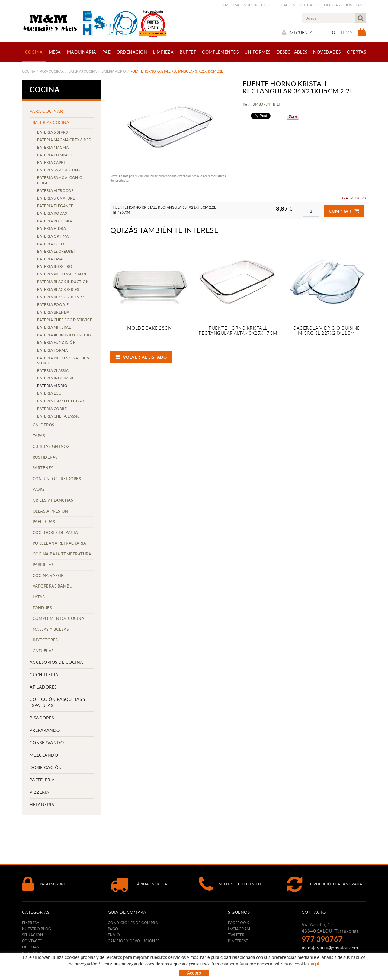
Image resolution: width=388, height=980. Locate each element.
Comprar (344, 211)
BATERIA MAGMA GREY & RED (64, 140)
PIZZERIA (40, 792)
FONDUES (42, 608)
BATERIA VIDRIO (114, 71)
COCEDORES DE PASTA (55, 533)
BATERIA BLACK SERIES (58, 290)
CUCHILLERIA (44, 675)
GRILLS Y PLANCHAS (53, 500)
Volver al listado (141, 357)
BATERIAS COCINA (83, 71)
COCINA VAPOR (48, 576)
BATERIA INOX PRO (55, 267)
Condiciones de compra (133, 923)
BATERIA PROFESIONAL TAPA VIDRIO (64, 360)
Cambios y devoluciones (134, 941)
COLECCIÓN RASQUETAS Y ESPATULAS (58, 702)
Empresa (231, 5)
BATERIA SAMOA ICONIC (60, 170)
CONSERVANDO (47, 743)
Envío (114, 935)
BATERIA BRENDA (53, 312)
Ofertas (332, 5)
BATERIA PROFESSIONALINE (63, 274)
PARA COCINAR (52, 71)
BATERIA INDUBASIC (56, 378)
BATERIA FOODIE (53, 305)
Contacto (310, 5)
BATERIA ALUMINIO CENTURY (65, 335)
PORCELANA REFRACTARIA (59, 543)
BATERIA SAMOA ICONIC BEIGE (60, 180)
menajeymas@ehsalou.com (330, 948)
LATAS (39, 597)
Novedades (355, 5)
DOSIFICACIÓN (46, 767)
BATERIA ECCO (51, 244)
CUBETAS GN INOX (51, 446)
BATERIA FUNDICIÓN (57, 342)
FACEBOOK (238, 923)
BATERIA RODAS (52, 213)
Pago (113, 929)
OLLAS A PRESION (50, 511)
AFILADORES (43, 687)
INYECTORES (45, 640)
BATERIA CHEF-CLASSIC (59, 416)
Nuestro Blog (257, 5)
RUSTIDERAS (45, 457)
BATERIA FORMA (53, 350)
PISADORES (42, 718)
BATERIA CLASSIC (53, 371)
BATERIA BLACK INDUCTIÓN (63, 282)
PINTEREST (238, 941)
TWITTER (236, 935)
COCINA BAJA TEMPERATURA (62, 554)
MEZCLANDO (44, 755)
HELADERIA (42, 805)
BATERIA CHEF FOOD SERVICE (65, 320)
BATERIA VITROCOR (56, 191)
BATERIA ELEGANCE (55, 206)
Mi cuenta (297, 32)
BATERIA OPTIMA (53, 236)
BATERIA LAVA (50, 259)
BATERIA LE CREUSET (56, 251)
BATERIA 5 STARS (53, 132)
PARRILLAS (43, 565)
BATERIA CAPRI (51, 163)
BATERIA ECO (50, 393)
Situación (285, 5)
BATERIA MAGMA (53, 147)
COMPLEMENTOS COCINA (59, 619)
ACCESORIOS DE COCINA (56, 662)
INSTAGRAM (239, 929)
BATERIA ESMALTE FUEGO (61, 401)
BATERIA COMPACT (55, 155)
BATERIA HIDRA (52, 228)
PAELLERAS (44, 522)
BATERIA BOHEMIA (55, 221)
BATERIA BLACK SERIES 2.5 (61, 297)
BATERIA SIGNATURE (56, 198)
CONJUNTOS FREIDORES (57, 479)
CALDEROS (43, 425)
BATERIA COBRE (52, 409)
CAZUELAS (43, 651)
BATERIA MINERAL (54, 327)
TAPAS (39, 436)
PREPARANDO (45, 730)
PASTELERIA (42, 780)
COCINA (29, 71)
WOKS (39, 489)
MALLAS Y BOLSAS (51, 629)
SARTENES (43, 468)
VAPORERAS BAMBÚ (53, 586)
